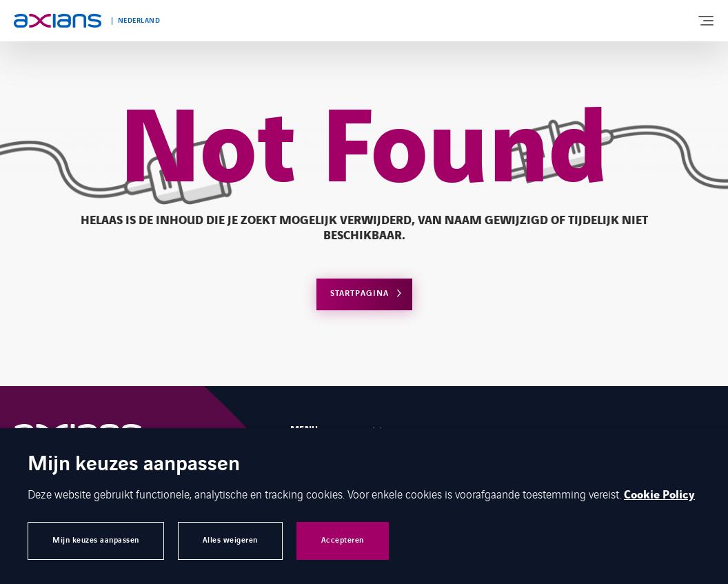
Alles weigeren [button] (230, 540)
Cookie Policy (659, 495)
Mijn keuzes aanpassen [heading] (134, 465)
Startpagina (360, 293)
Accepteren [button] (343, 540)
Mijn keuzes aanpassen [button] (96, 540)
